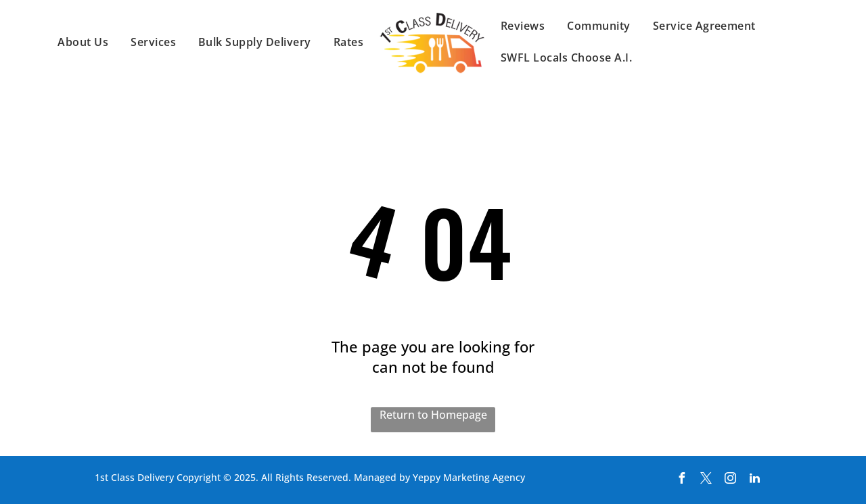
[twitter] (706, 480)
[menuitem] (84, 42)
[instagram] (730, 480)
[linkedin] (754, 480)
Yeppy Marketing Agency (469, 477)
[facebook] (681, 480)
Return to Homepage (433, 415)
